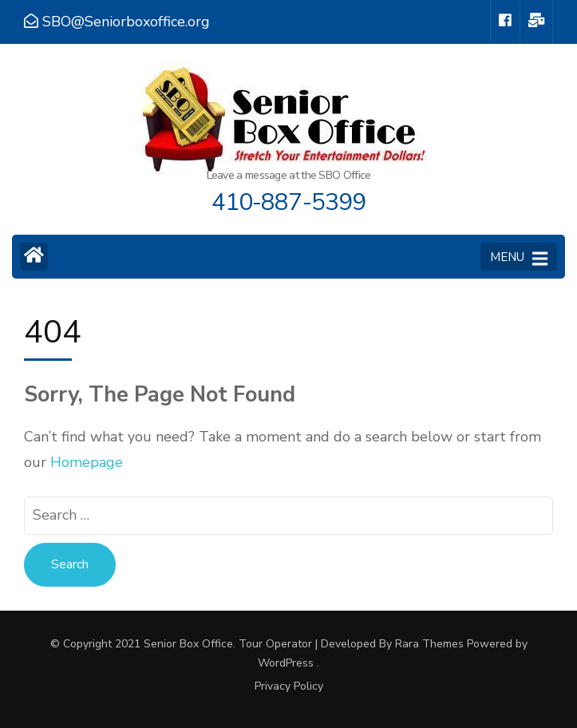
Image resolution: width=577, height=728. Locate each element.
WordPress (286, 663)
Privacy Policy (289, 686)
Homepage (87, 462)
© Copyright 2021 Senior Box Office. (144, 644)
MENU (519, 258)
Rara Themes (429, 644)
